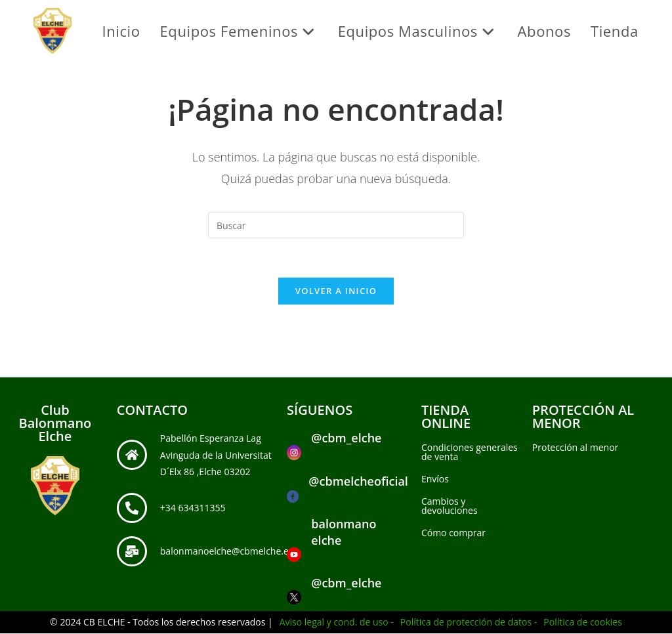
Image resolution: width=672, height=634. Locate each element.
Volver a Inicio (336, 291)
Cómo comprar (453, 533)
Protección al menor (576, 448)
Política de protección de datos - (469, 623)
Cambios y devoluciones (450, 506)
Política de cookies (583, 623)
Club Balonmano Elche (55, 424)
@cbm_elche (346, 438)
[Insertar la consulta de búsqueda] (336, 225)
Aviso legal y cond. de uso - (337, 623)
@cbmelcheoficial (358, 481)
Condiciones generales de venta (470, 453)
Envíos (435, 479)
